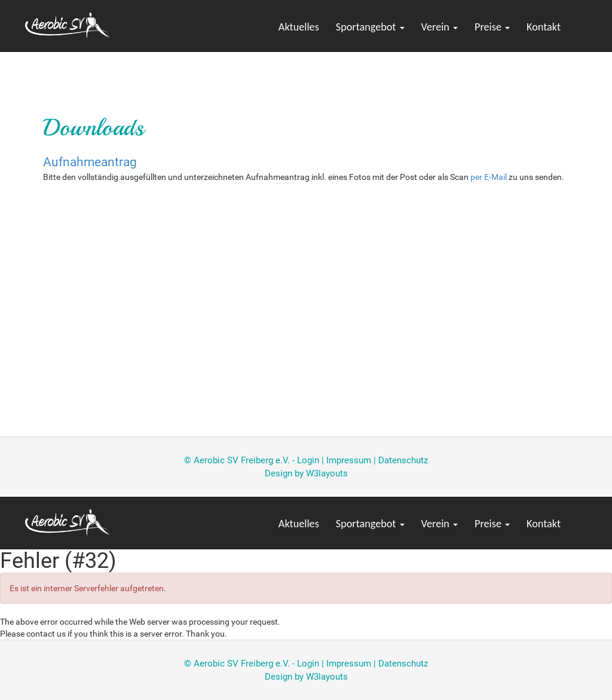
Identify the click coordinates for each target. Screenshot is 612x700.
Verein (440, 27)
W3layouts (327, 473)
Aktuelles (299, 27)
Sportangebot (370, 27)
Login (308, 460)
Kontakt (544, 27)
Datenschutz (403, 460)
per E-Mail (489, 177)
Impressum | (352, 460)
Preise (492, 27)
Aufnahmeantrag (90, 162)
